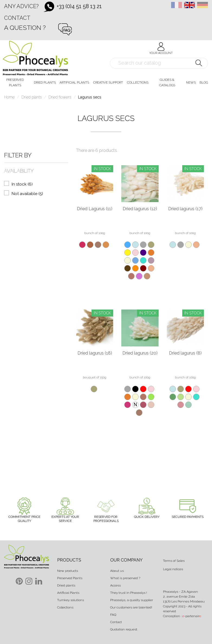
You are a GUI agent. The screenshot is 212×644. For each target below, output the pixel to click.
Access (115, 585)
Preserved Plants (70, 578)
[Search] (159, 63)
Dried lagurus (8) (185, 353)
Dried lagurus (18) (95, 353)
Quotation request (124, 629)
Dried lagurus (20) (140, 353)
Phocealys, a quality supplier (132, 600)
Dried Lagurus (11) (95, 209)
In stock (22, 184)
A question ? (25, 28)
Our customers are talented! (131, 607)
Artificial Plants (68, 593)
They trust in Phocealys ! (129, 593)
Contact (17, 18)
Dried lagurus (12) (140, 209)
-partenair (192, 616)
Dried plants (66, 585)
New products (68, 571)
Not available (27, 194)
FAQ (113, 615)
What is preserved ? (125, 578)
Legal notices (173, 569)
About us (117, 571)
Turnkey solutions (71, 600)
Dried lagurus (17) (185, 209)
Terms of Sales (174, 561)
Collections (65, 607)
